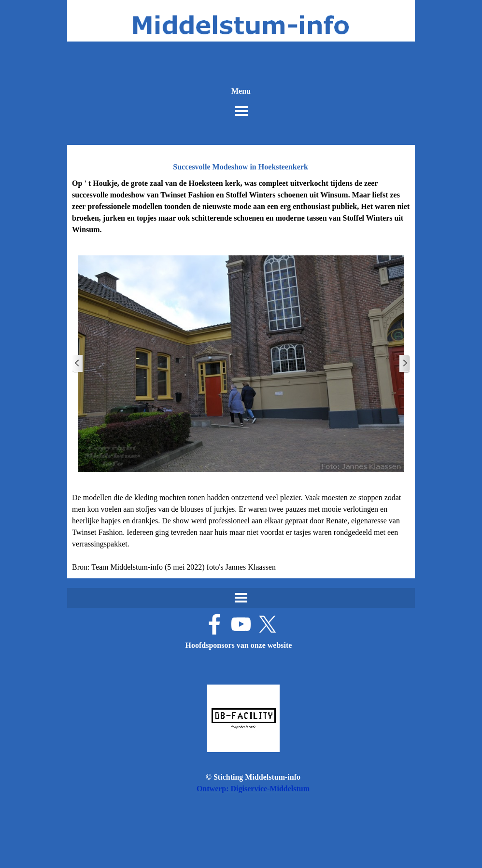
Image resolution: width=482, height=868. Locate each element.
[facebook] (214, 624)
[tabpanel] (241, 207)
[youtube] (241, 624)
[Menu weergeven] (241, 111)
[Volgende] (404, 364)
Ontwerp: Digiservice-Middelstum (253, 789)
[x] (268, 624)
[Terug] (78, 364)
